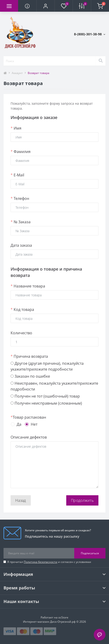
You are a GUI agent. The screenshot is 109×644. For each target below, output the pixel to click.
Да (19, 424)
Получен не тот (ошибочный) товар (45, 396)
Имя (16, 128)
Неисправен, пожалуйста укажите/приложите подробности (54, 386)
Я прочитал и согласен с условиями (49, 562)
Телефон (20, 198)
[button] (45, 6)
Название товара (28, 286)
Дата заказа (21, 245)
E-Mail (17, 175)
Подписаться (90, 553)
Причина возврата (29, 356)
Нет (34, 424)
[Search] (101, 61)
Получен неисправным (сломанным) (46, 403)
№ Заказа (21, 222)
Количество (21, 333)
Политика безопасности (41, 562)
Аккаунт (17, 73)
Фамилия (21, 152)
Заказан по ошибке (30, 376)
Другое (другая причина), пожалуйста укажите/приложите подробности (47, 366)
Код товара (22, 309)
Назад (21, 500)
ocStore (63, 617)
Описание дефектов (29, 437)
